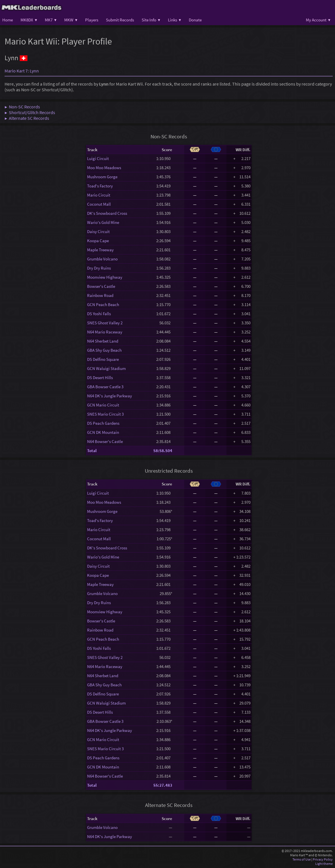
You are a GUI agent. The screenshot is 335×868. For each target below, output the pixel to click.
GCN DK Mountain (103, 432)
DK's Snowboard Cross (107, 213)
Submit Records (120, 20)
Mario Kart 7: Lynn (22, 71)
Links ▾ (174, 20)
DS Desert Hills (100, 378)
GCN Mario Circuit (103, 405)
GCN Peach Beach (103, 304)
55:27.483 (163, 785)
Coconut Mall (99, 204)
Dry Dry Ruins (99, 268)
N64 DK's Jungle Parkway (110, 396)
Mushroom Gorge (102, 177)
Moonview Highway (105, 277)
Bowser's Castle (101, 286)
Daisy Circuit (98, 231)
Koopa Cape (98, 241)
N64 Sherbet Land (103, 341)
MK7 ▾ (51, 20)
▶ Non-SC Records (22, 107)
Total (92, 451)
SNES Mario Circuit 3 (105, 414)
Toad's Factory (100, 186)
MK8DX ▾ (29, 20)
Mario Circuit (99, 195)
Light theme (324, 864)
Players (92, 20)
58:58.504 (163, 451)
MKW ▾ (71, 20)
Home (8, 20)
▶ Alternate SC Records (27, 118)
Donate (195, 20)
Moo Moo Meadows (104, 168)
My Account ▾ (318, 20)
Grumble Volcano (102, 259)
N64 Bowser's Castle (105, 441)
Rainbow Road (100, 295)
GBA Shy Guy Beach (104, 350)
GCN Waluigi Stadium (106, 368)
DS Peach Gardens (103, 423)
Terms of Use (302, 859)
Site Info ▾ (151, 20)
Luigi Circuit (98, 158)
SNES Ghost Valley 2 (105, 323)
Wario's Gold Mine (103, 222)
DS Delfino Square (103, 359)
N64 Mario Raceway (105, 332)
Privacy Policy (323, 859)
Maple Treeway (100, 250)
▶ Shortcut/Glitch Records (30, 112)
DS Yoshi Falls (99, 314)
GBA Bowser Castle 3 (105, 387)
